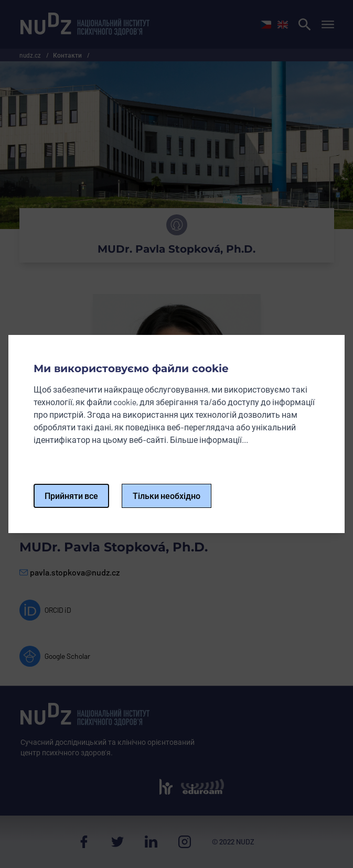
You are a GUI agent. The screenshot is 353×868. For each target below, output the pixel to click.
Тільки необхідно (167, 496)
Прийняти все (71, 496)
